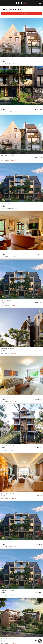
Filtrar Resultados (22, 13)
